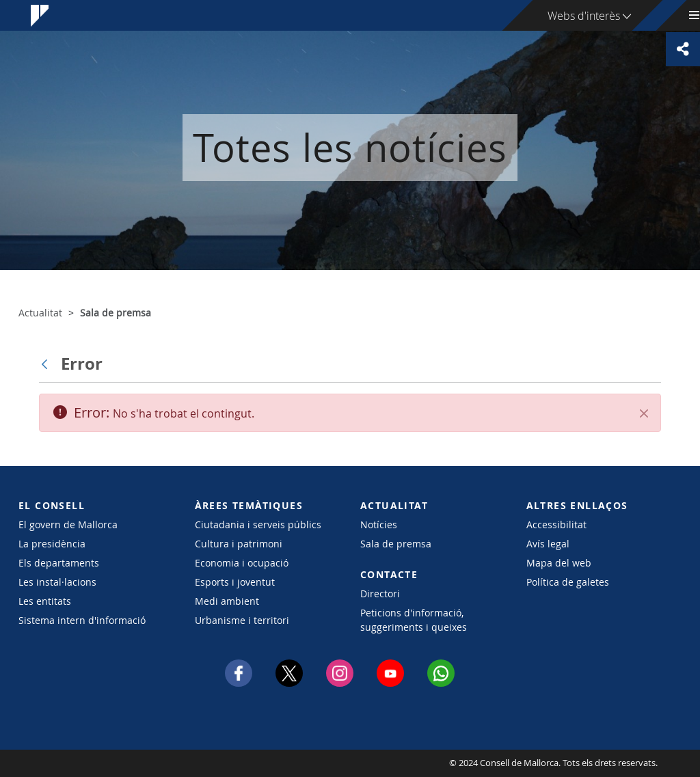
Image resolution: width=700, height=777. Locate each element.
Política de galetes (568, 582)
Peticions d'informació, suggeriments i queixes (414, 620)
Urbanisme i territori (242, 620)
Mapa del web (559, 563)
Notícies (379, 524)
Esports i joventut (235, 582)
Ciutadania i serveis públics (258, 524)
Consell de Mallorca (60, 763)
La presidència (52, 544)
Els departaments (59, 563)
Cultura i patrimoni (239, 544)
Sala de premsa (396, 544)
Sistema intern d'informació (82, 620)
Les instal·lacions (57, 582)
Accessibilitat (556, 524)
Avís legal (548, 544)
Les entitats (45, 601)
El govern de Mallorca (68, 524)
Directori (380, 594)
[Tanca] (644, 413)
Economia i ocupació (242, 563)
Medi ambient (227, 601)
